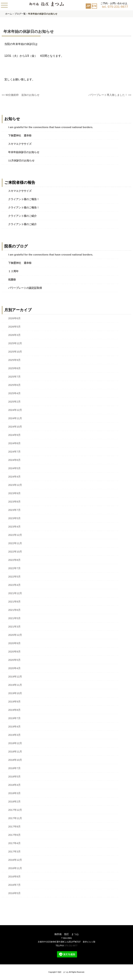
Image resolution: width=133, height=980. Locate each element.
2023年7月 (14, 510)
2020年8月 (14, 652)
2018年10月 (15, 760)
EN (94, 6)
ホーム (9, 14)
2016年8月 (14, 876)
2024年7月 (14, 452)
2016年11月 (15, 868)
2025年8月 (14, 368)
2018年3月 (14, 793)
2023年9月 (14, 493)
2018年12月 (15, 743)
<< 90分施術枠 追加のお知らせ (21, 95)
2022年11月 (15, 543)
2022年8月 (14, 560)
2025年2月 (14, 402)
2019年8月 (14, 710)
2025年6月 (14, 385)
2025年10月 (15, 352)
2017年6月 (14, 835)
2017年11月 (15, 818)
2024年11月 (15, 418)
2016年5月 (14, 893)
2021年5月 (14, 618)
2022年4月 (14, 585)
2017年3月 (14, 851)
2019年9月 (14, 702)
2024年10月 (15, 427)
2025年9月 (14, 360)
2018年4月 (14, 785)
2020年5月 (14, 660)
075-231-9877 (71, 946)
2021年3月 (14, 627)
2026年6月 (14, 318)
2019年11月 (15, 685)
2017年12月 (15, 810)
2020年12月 (15, 635)
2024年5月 (14, 468)
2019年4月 (14, 726)
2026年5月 (14, 327)
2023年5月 (14, 518)
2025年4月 (14, 393)
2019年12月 (15, 677)
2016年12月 (15, 860)
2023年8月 (14, 502)
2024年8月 (14, 443)
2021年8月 (14, 602)
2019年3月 (14, 735)
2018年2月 (14, 801)
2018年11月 (15, 751)
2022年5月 (14, 577)
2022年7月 (14, 568)
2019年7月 (14, 718)
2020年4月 (14, 668)
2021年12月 (15, 593)
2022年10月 (15, 552)
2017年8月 (14, 826)
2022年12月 (15, 535)
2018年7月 (14, 768)
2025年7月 (14, 377)
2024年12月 (15, 410)
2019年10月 (15, 693)
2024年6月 (14, 460)
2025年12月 (15, 343)
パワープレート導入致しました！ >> (110, 95)
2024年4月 (14, 477)
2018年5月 (14, 776)
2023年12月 (15, 485)
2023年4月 (14, 527)
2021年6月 (14, 610)
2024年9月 (14, 435)
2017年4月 (14, 843)
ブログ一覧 (20, 14)
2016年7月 (14, 885)
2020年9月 (14, 643)
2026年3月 (14, 335)
